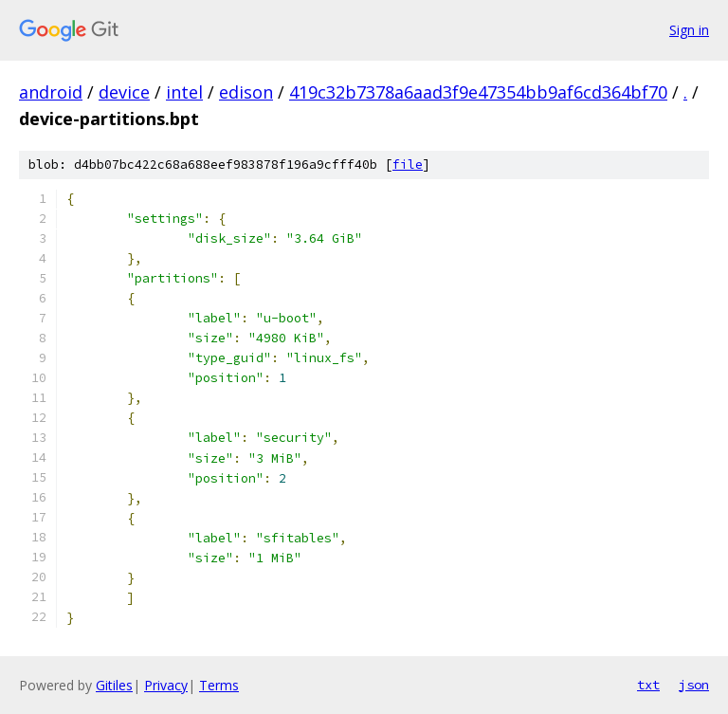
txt (648, 685)
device (124, 92)
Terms (219, 685)
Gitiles (114, 685)
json (694, 685)
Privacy (166, 685)
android (51, 92)
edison (246, 92)
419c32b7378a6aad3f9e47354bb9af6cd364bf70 (478, 92)
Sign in (689, 30)
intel (184, 92)
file (408, 165)
